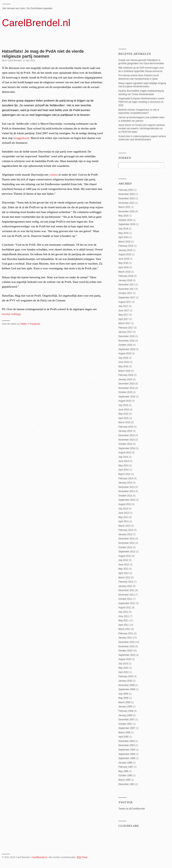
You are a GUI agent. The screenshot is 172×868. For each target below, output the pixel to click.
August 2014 (125, 453)
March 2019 (124, 242)
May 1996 (123, 771)
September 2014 (127, 448)
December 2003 (127, 745)
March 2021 (124, 207)
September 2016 (127, 349)
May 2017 (123, 315)
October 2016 (125, 345)
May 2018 (123, 263)
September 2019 (127, 224)
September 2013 (127, 500)
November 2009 (127, 685)
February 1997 (126, 767)
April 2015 (123, 418)
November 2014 (127, 440)
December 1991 (127, 784)
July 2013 (123, 509)
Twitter (23, 324)
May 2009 (123, 698)
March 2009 (124, 702)
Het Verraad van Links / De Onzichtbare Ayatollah (27, 8)
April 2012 (123, 573)
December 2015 (127, 384)
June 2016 (124, 362)
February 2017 (126, 328)
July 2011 (123, 612)
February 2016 (126, 375)
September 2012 (127, 552)
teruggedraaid (21, 138)
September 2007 (127, 728)
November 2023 (127, 198)
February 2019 (126, 246)
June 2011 (124, 616)
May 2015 (123, 414)
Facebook (35, 324)
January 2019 (125, 250)
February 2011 (126, 633)
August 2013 (125, 504)
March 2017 (124, 323)
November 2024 (127, 194)
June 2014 (124, 461)
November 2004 (127, 741)
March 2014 (124, 474)
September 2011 (127, 603)
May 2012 (123, 569)
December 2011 (127, 590)
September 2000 (127, 754)
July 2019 (123, 229)
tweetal (6, 314)
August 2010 (125, 659)
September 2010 (127, 655)
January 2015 (125, 431)
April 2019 (123, 237)
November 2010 (127, 646)
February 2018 (126, 276)
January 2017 (125, 332)
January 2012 (125, 586)
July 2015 (123, 405)
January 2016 (125, 379)
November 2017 (127, 289)
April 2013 (123, 521)
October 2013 (125, 496)
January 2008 (125, 715)
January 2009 (125, 707)
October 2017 (125, 293)
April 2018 (123, 267)
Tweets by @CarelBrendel (132, 809)
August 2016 (125, 353)
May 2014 (123, 465)
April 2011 (123, 625)
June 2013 (124, 513)
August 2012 (125, 556)
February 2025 (126, 190)
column (53, 175)
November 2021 (127, 203)
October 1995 (125, 775)
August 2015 (125, 401)
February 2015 (126, 427)
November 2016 (127, 341)
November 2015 (127, 388)
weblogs (16, 314)
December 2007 (127, 720)
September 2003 (127, 750)
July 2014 (123, 457)
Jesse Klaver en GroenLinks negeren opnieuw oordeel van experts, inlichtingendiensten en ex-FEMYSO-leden (142, 128)
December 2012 (127, 539)
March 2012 (124, 578)
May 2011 (123, 620)
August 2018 (125, 254)
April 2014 (123, 470)
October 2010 (125, 651)
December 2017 (127, 285)
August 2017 (125, 302)
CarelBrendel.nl (36, 23)
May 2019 (123, 233)
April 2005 (123, 737)
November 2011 (127, 595)
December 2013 (127, 487)
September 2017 (127, 298)
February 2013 (126, 530)
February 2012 (126, 582)
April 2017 (123, 319)
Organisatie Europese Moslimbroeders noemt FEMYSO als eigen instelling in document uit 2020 (141, 102)
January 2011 (125, 638)
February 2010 (126, 676)
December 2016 (127, 336)
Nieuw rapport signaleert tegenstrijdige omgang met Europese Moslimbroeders (142, 85)
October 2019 (125, 220)
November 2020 (127, 211)
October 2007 (125, 724)
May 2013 (123, 517)
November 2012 (127, 543)
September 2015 (127, 397)
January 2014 (125, 483)
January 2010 (125, 681)
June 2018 (124, 259)
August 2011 (125, 607)
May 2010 (123, 668)
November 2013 (127, 491)
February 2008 (126, 711)
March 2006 (124, 732)
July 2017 (123, 306)
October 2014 (125, 444)
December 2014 (127, 435)
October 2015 (125, 392)
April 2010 (123, 672)
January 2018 (125, 280)
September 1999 (127, 758)
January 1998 (125, 763)
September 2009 (127, 689)
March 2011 (124, 629)
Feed (82, 857)
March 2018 (124, 272)
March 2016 (124, 371)
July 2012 (123, 560)
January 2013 (125, 534)
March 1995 (124, 780)
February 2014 (126, 478)
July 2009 (123, 694)
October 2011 (125, 599)
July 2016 (123, 358)
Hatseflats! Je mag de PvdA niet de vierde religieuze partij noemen (43, 54)
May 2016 (123, 366)
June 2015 (124, 410)
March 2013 (124, 526)
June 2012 (124, 565)
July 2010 (123, 664)
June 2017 (124, 311)
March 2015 (124, 422)
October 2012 (125, 547)
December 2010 (127, 642)
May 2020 (123, 216)
